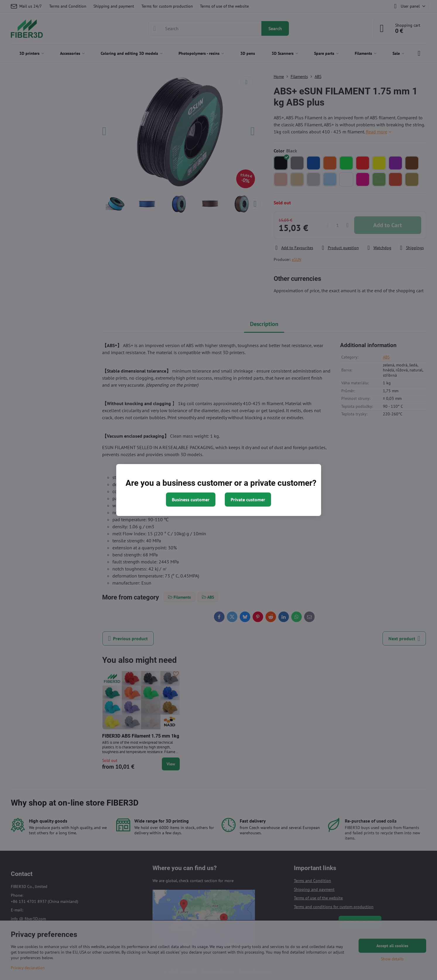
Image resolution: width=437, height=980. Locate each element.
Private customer (248, 500)
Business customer (191, 500)
